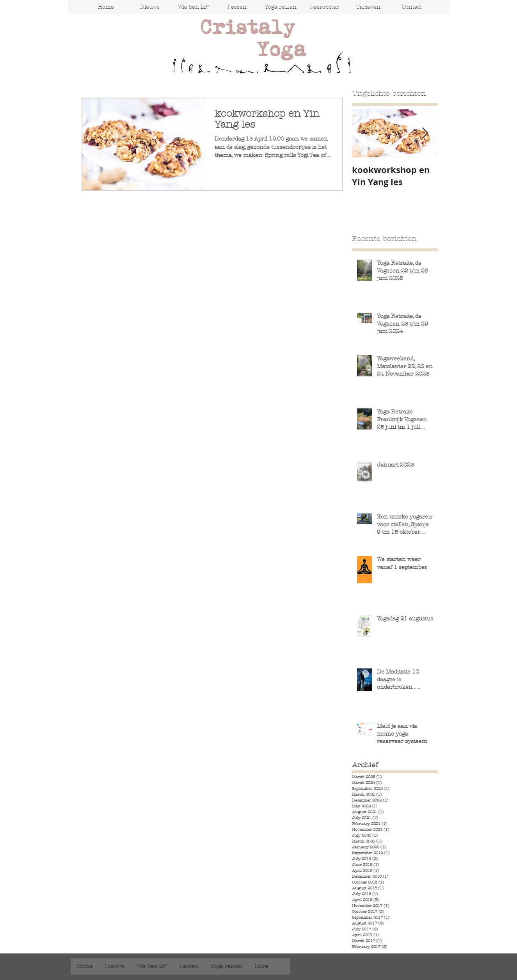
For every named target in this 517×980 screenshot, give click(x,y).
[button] (237, 7)
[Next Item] (425, 133)
